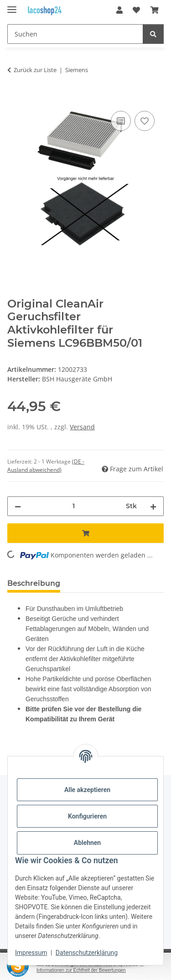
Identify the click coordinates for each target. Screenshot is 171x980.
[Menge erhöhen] (153, 506)
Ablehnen (87, 843)
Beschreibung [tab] (34, 583)
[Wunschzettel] (136, 10)
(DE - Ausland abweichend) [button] (46, 466)
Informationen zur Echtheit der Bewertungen (81, 970)
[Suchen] (75, 34)
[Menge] (73, 506)
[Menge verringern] (18, 506)
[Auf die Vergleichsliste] (121, 121)
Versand (82, 427)
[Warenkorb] (155, 10)
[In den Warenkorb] (15, 99)
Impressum (31, 953)
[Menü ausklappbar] (12, 6)
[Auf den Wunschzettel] (145, 121)
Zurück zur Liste (35, 70)
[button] (119, 10)
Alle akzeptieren (87, 790)
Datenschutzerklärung (87, 953)
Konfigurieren (87, 816)
